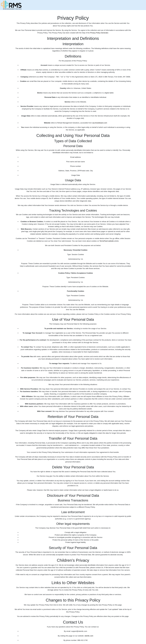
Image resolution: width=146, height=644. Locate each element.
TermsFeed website (107, 241)
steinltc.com (89, 636)
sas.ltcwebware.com (100, 123)
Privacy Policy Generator (99, 33)
